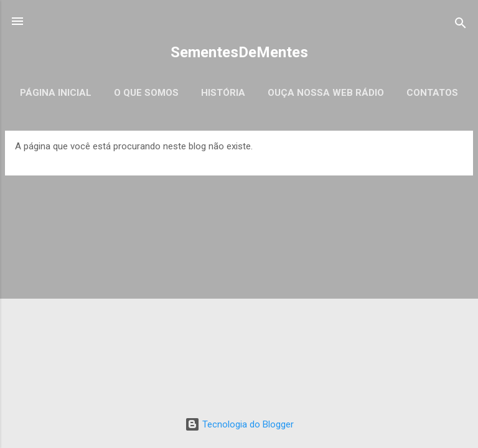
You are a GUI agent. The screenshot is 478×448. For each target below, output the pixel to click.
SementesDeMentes (239, 52)
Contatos (432, 93)
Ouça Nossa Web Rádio (326, 93)
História (223, 93)
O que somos (146, 93)
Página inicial (56, 93)
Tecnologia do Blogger (239, 424)
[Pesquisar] (461, 25)
